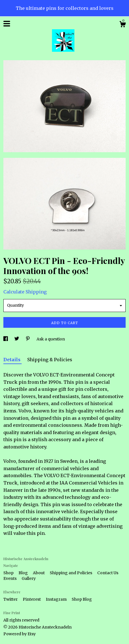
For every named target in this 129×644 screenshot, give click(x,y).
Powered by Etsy (20, 634)
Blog (24, 573)
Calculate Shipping (25, 292)
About (39, 573)
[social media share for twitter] (17, 339)
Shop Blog (82, 599)
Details (13, 360)
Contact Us (108, 573)
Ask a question (51, 339)
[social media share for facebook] (6, 339)
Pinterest (32, 599)
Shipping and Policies (71, 573)
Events (10, 578)
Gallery (29, 578)
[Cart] (123, 25)
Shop (9, 573)
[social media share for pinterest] (28, 339)
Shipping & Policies (50, 360)
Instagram (57, 599)
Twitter (11, 599)
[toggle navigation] (7, 24)
